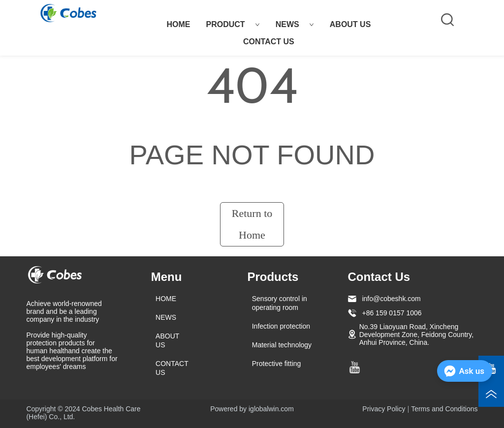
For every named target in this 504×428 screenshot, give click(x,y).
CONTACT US (269, 42)
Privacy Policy (384, 409)
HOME (178, 24)
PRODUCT (233, 24)
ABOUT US (350, 24)
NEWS (295, 24)
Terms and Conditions (444, 409)
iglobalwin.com (271, 409)
